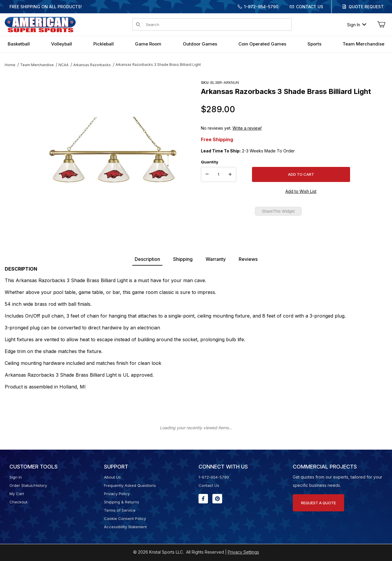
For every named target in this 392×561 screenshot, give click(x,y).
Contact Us (310, 7)
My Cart (17, 494)
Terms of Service (120, 510)
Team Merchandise (37, 65)
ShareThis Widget (278, 211)
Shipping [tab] (183, 259)
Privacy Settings (243, 552)
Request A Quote (318, 503)
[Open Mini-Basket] (381, 25)
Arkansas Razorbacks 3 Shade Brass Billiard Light (158, 65)
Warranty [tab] (216, 259)
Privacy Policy (117, 494)
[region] (17, 147)
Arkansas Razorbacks (92, 65)
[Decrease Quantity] (207, 175)
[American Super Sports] (40, 24)
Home (10, 65)
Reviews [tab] (248, 259)
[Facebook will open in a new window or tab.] (203, 499)
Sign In (357, 25)
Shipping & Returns (122, 502)
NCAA (64, 65)
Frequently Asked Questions (130, 485)
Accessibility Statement (125, 527)
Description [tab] (147, 259)
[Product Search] (217, 25)
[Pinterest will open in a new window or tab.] (217, 499)
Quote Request (366, 7)
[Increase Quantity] (230, 175)
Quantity (210, 162)
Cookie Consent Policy (125, 518)
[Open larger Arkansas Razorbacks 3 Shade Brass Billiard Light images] (113, 149)
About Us (112, 477)
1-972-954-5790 (261, 7)
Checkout (18, 502)
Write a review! (247, 128)
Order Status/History (28, 485)
